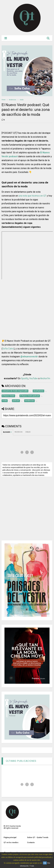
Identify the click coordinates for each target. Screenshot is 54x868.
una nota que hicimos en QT (32, 196)
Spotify (25, 378)
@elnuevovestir (29, 357)
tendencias (13, 100)
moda (22, 100)
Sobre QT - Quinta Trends (38, 837)
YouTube (33, 378)
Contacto (31, 843)
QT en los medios (11, 843)
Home (4, 100)
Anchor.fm (45, 378)
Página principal (10, 837)
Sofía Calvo (8, 349)
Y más (32, 866)
